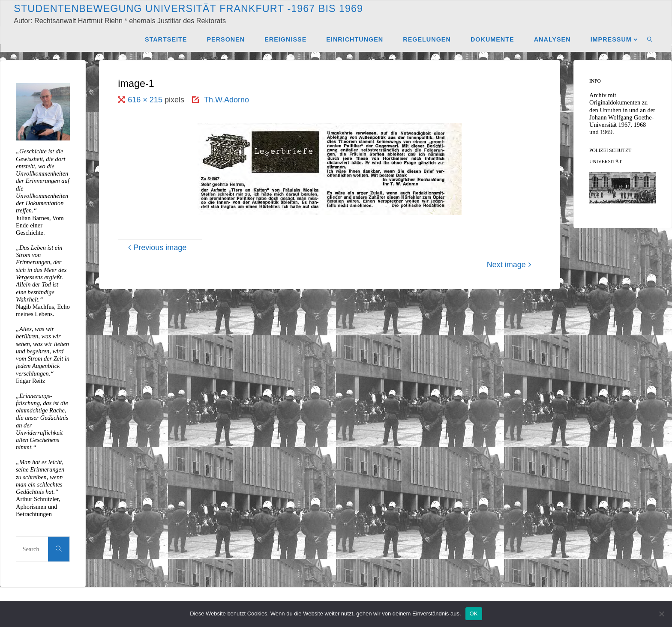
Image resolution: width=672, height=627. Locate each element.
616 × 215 (146, 100)
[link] (650, 39)
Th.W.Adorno (226, 100)
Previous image (156, 248)
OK (474, 614)
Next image (510, 265)
